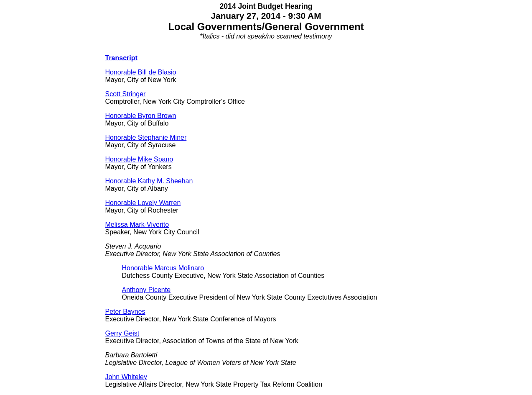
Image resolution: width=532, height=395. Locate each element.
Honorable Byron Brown (141, 116)
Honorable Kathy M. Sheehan (149, 181)
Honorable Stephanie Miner (146, 137)
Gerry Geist (122, 333)
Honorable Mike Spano (139, 159)
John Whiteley (126, 377)
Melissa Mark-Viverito (137, 224)
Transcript (121, 58)
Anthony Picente (146, 290)
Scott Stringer (126, 94)
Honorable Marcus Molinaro (163, 268)
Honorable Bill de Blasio (141, 72)
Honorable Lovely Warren (143, 203)
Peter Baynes (125, 312)
